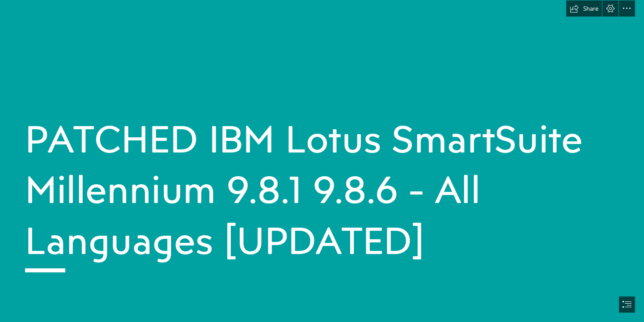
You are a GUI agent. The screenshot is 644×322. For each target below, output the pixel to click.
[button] (584, 8)
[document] (322, 161)
